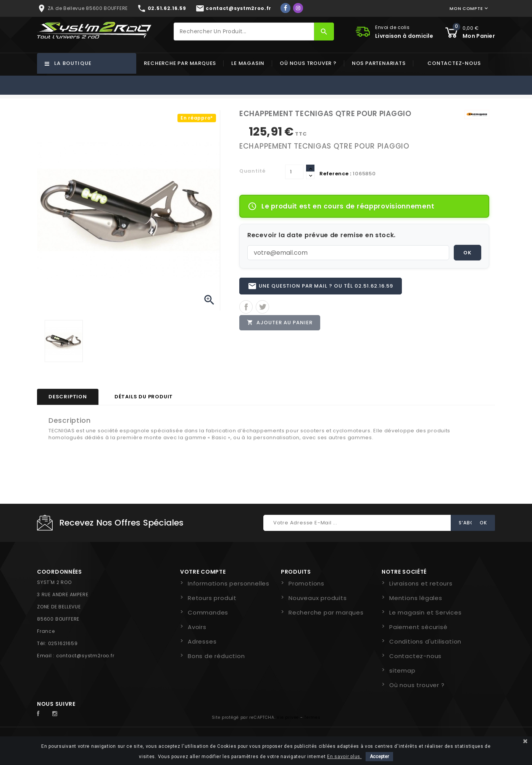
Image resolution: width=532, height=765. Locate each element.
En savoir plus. (344, 757)
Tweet (262, 308)
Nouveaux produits (318, 598)
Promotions (306, 583)
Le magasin (248, 63)
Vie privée (288, 717)
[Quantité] (294, 172)
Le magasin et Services (426, 612)
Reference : (335, 174)
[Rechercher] (244, 32)
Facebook (42, 714)
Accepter (379, 757)
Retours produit (212, 598)
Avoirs (197, 627)
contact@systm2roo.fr (85, 656)
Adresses (202, 641)
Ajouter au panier (280, 323)
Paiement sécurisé (418, 627)
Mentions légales (416, 598)
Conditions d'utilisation (425, 641)
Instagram (57, 714)
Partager (246, 308)
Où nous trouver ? (308, 63)
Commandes (208, 612)
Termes (312, 717)
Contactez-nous (454, 63)
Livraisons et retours (421, 583)
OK (468, 253)
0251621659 (63, 643)
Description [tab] (68, 397)
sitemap (402, 670)
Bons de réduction (216, 656)
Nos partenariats (379, 63)
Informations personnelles (229, 583)
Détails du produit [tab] (144, 397)
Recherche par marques (180, 63)
